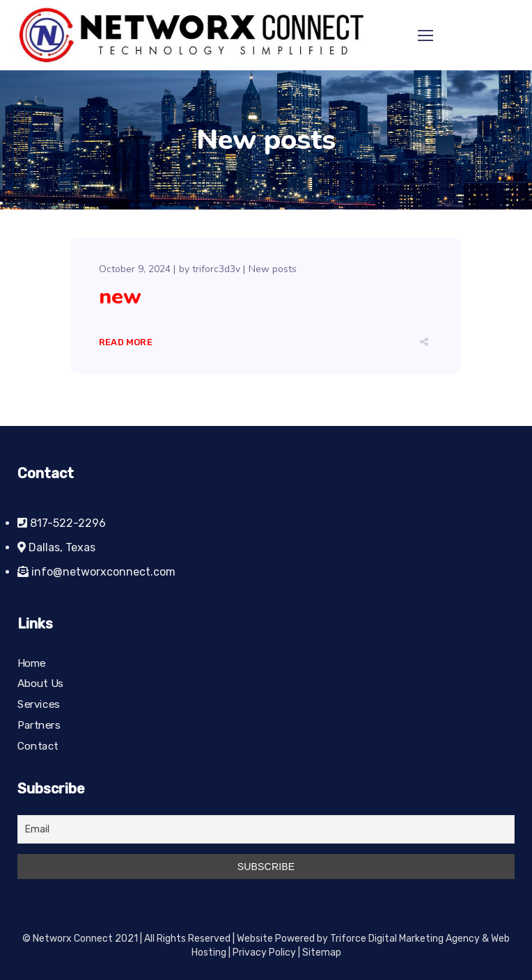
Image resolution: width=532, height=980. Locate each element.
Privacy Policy (264, 953)
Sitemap (322, 953)
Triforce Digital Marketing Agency (405, 939)
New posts (273, 269)
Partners (39, 725)
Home (32, 663)
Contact (38, 745)
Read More (126, 342)
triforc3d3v (216, 269)
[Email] (266, 829)
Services (39, 704)
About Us (40, 684)
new (120, 297)
